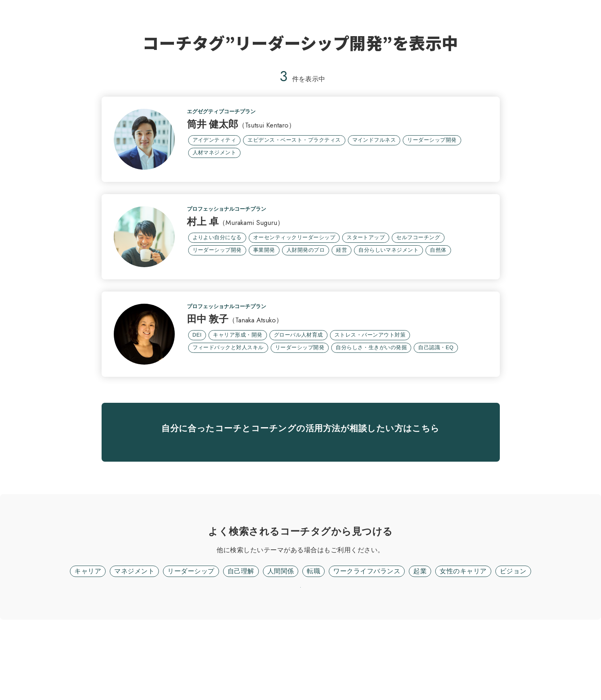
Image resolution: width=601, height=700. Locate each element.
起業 (420, 630)
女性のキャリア (463, 630)
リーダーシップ (191, 630)
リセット (301, 657)
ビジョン (513, 630)
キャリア (88, 630)
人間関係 (281, 630)
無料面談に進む (300, 491)
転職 (314, 630)
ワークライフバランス (367, 630)
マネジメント (134, 630)
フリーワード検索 (324, 609)
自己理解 (241, 630)
